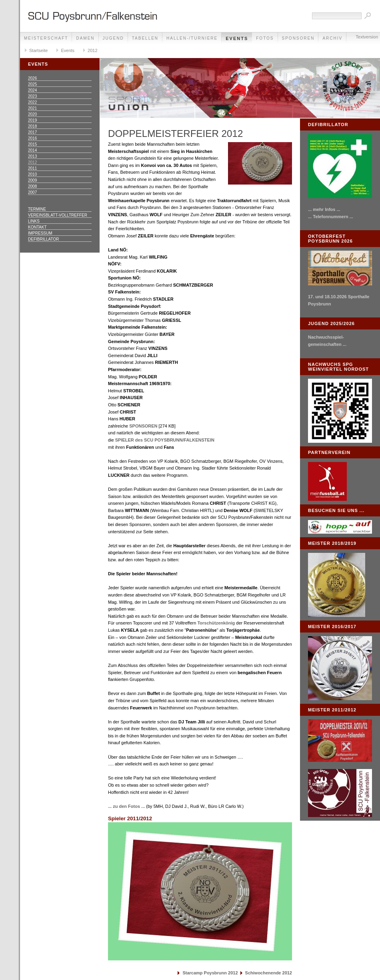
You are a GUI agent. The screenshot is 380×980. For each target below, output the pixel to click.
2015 (32, 144)
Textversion (367, 37)
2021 (32, 108)
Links (34, 221)
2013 (32, 156)
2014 (32, 150)
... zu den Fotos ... (126, 806)
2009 (32, 180)
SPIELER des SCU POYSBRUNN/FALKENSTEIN (165, 440)
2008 (32, 186)
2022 (32, 102)
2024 (32, 90)
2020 (32, 114)
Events (237, 38)
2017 (32, 132)
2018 (32, 126)
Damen (85, 38)
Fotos (265, 38)
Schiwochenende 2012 (269, 973)
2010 (32, 174)
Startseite (38, 50)
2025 (32, 84)
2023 (32, 96)
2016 (32, 138)
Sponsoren (298, 38)
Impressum (40, 233)
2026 (32, 78)
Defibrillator (43, 239)
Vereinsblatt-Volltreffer (58, 215)
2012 (92, 50)
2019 (32, 120)
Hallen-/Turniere (192, 38)
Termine (37, 209)
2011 (32, 168)
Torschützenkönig (216, 623)
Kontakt (37, 227)
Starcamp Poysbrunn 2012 (210, 973)
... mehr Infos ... (324, 209)
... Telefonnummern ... (331, 217)
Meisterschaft (46, 38)
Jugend (113, 38)
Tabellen (145, 38)
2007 (32, 192)
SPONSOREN (143, 426)
